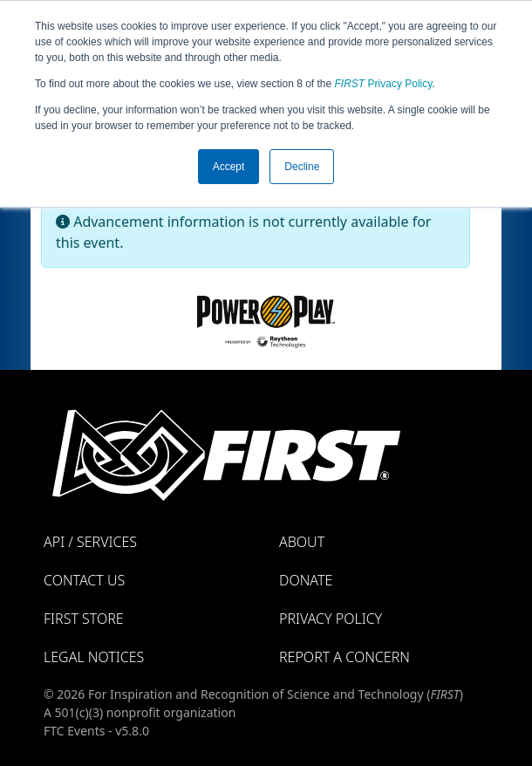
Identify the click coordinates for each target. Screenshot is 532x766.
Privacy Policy (384, 84)
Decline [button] (302, 167)
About (302, 542)
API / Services (90, 542)
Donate (306, 580)
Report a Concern (344, 657)
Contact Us (84, 580)
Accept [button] (229, 167)
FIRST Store (84, 619)
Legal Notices (94, 657)
